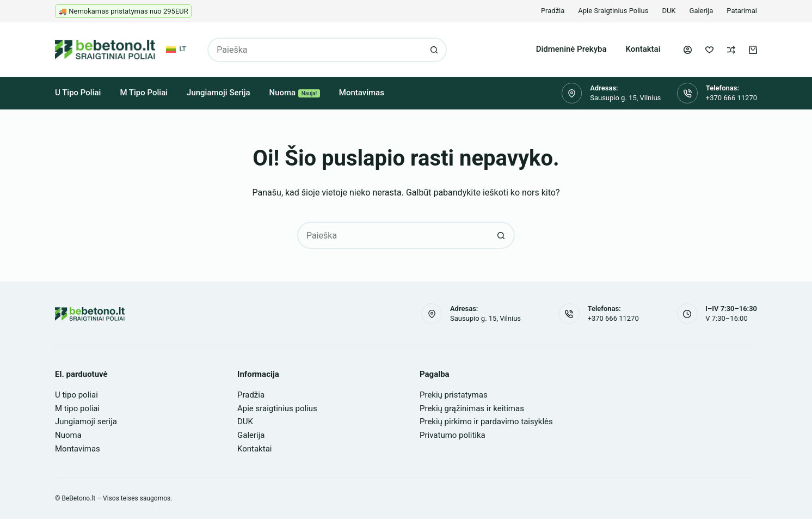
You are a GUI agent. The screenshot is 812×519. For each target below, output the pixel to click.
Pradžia (553, 11)
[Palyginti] (731, 50)
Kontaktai (643, 49)
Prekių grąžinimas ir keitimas (472, 408)
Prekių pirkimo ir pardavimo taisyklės (486, 422)
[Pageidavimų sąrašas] (709, 50)
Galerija (702, 11)
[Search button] (435, 50)
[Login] (688, 50)
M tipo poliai (144, 93)
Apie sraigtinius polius (613, 11)
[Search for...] (315, 50)
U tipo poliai (78, 93)
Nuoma (295, 93)
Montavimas (362, 93)
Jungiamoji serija (218, 93)
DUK (669, 11)
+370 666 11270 (731, 98)
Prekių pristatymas (454, 395)
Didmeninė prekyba (571, 49)
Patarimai (742, 11)
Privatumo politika (453, 435)
